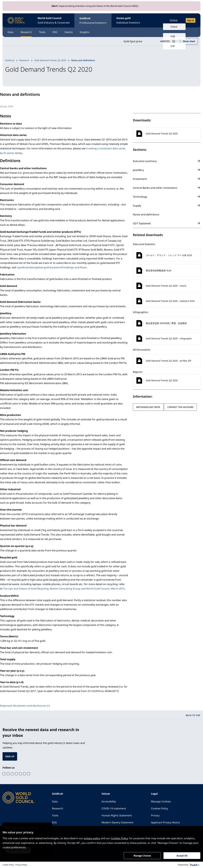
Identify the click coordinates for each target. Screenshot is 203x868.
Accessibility (109, 801)
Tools (43, 32)
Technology (140, 197)
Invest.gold (129, 21)
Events (70, 32)
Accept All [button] (182, 856)
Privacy (155, 815)
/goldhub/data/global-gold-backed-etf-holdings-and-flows (52, 267)
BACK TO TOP (193, 714)
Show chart (189, 41)
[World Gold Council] (16, 20)
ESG (56, 32)
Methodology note (148, 407)
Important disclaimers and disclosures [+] (25, 705)
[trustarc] (195, 865)
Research (26, 32)
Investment (140, 179)
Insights (86, 32)
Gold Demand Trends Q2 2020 (50, 60)
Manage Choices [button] (142, 856)
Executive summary (145, 161)
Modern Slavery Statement (118, 822)
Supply (137, 205)
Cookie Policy (8, 865)
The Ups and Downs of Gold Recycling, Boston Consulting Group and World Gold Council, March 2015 (64, 588)
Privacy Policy (21, 865)
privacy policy (92, 838)
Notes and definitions (146, 214)
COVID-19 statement (114, 808)
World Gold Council (54, 21)
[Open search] (158, 20)
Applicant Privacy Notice (165, 822)
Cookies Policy (160, 808)
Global (174, 20)
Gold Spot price (133, 41)
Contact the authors (180, 407)
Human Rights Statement (117, 815)
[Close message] (50, 825)
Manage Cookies (161, 801)
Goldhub (93, 21)
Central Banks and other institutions (155, 188)
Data (10, 32)
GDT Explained (142, 223)
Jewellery (138, 170)
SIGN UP (10, 755)
